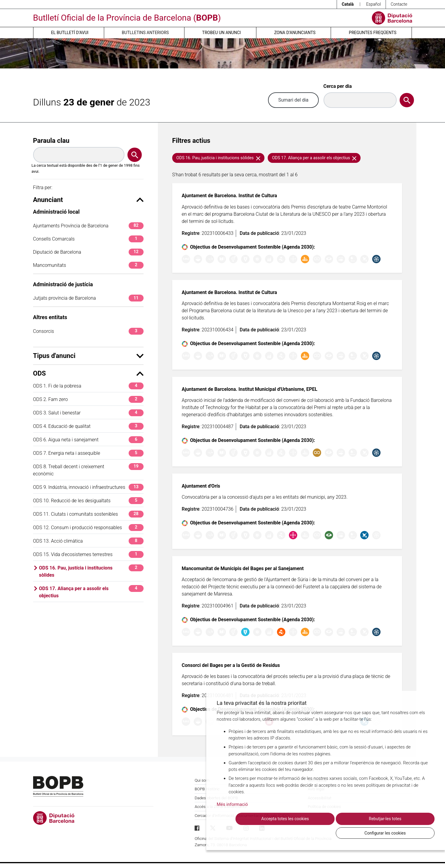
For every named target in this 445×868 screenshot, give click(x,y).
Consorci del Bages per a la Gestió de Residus (231, 665)
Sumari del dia (293, 100)
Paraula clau (51, 141)
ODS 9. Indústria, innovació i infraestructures (88, 487)
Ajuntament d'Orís (201, 486)
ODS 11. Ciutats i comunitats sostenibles (88, 514)
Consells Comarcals (88, 239)
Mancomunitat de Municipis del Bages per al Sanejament (243, 568)
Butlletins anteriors (145, 33)
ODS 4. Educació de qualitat (88, 426)
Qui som (202, 780)
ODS (88, 373)
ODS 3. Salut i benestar (88, 413)
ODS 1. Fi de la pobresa (88, 386)
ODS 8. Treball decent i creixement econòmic (88, 470)
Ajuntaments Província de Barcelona (88, 226)
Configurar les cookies (402, 833)
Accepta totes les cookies (269, 833)
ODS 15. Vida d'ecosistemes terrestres (88, 554)
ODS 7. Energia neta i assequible (88, 453)
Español (374, 4)
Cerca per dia (338, 86)
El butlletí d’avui (70, 33)
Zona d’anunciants (295, 33)
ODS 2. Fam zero (88, 399)
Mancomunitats (88, 265)
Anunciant (88, 200)
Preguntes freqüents (373, 33)
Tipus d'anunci (88, 356)
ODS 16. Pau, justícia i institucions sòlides (91, 571)
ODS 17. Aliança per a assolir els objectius (91, 592)
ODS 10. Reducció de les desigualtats (88, 501)
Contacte (399, 4)
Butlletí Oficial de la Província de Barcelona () (127, 18)
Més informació (232, 818)
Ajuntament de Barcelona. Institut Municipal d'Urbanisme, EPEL (250, 389)
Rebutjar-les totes (335, 833)
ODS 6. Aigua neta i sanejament (88, 440)
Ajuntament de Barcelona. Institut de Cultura (229, 196)
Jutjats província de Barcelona (88, 298)
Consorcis (88, 331)
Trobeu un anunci (221, 33)
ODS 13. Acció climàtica (88, 541)
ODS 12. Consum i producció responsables (88, 528)
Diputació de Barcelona (88, 252)
